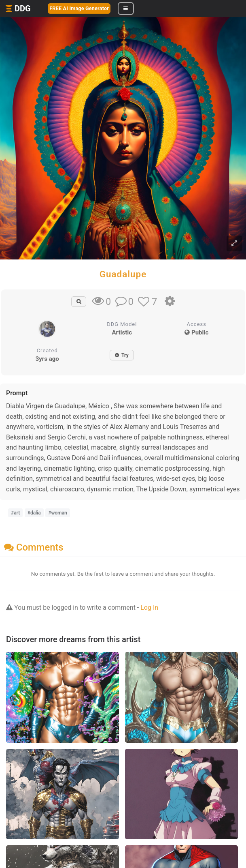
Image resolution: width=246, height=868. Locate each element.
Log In (149, 608)
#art (15, 513)
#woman (57, 513)
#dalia (34, 513)
